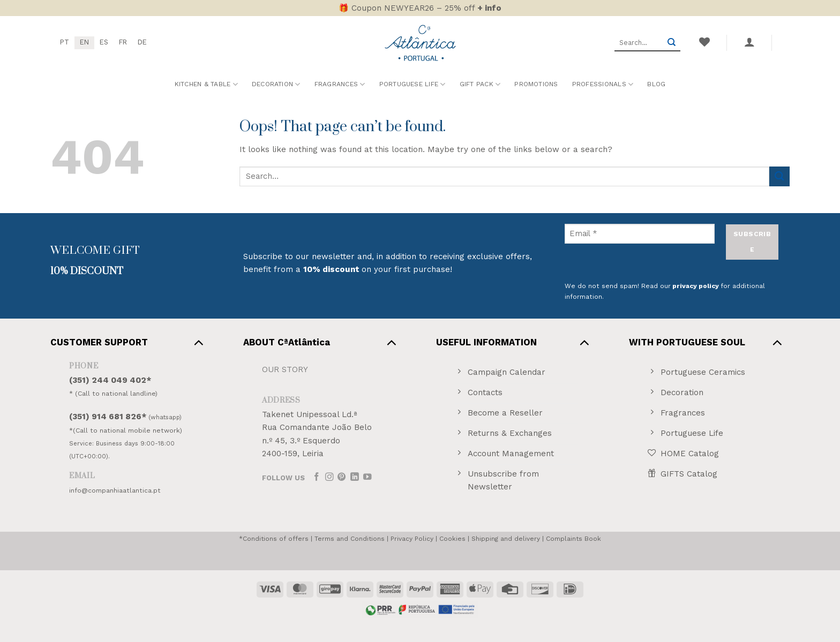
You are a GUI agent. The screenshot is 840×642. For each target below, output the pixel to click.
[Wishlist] (704, 42)
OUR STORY (285, 369)
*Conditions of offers (274, 539)
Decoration (276, 84)
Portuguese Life (412, 84)
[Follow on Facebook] (317, 477)
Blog (656, 84)
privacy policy (696, 286)
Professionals (603, 84)
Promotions (536, 84)
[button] (749, 42)
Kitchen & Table (206, 84)
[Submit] (671, 43)
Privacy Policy (412, 539)
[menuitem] (65, 43)
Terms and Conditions (350, 539)
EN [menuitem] (84, 42)
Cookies (452, 539)
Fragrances (340, 84)
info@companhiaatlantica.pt (115, 490)
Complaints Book (573, 539)
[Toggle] (198, 342)
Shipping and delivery (506, 539)
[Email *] (640, 234)
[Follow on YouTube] (367, 477)
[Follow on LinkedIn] (355, 477)
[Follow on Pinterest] (342, 477)
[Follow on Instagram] (329, 477)
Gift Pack (480, 84)
